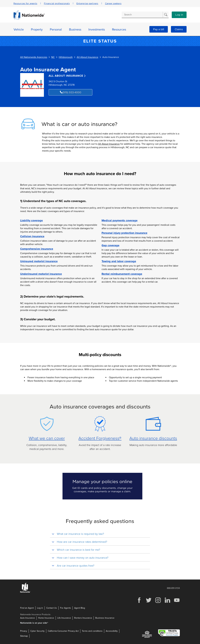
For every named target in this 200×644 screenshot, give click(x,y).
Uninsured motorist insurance (39, 261)
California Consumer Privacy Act (63, 631)
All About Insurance (109, 144)
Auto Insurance (27, 618)
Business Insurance (105, 618)
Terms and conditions (92, 631)
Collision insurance (32, 236)
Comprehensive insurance (37, 249)
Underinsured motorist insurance (41, 274)
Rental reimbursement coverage (122, 274)
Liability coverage (31, 220)
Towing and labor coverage (119, 261)
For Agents (66, 608)
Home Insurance (46, 618)
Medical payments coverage (120, 220)
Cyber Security (37, 631)
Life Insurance (64, 618)
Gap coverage (110, 245)
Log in (179, 15)
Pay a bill (159, 29)
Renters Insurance (83, 618)
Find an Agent (27, 608)
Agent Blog (80, 608)
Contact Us (52, 608)
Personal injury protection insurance (124, 233)
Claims (179, 29)
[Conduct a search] (142, 15)
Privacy (24, 631)
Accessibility (112, 631)
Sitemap (24, 636)
